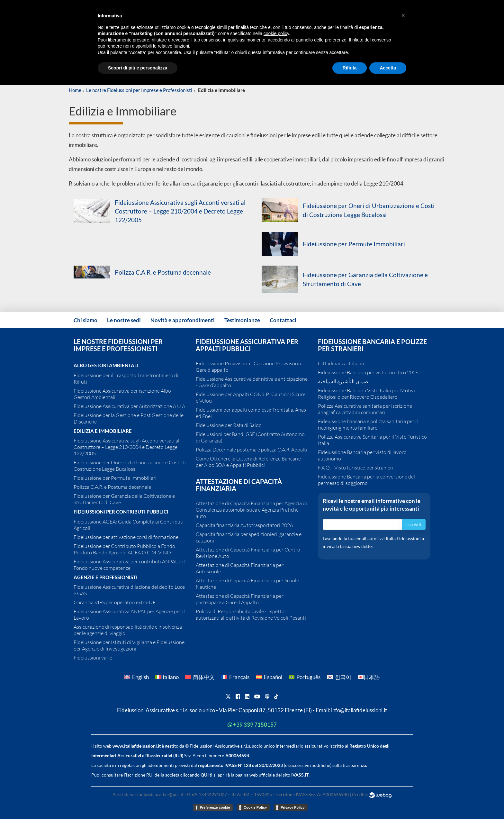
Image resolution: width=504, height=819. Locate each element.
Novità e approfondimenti (183, 320)
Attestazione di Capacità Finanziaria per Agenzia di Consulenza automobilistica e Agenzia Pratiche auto (251, 510)
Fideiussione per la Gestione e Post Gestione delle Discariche (129, 418)
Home (75, 90)
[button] (403, 15)
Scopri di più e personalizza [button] (138, 68)
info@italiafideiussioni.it (359, 710)
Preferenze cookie (215, 807)
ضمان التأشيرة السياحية (343, 381)
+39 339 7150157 (255, 725)
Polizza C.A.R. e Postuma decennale (163, 272)
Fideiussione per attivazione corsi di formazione (126, 537)
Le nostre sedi (124, 320)
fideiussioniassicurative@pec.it (153, 794)
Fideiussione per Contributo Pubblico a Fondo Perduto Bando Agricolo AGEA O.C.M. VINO (124, 549)
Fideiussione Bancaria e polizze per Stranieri (372, 345)
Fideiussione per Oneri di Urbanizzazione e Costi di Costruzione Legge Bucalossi (130, 466)
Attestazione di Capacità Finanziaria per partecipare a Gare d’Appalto (240, 599)
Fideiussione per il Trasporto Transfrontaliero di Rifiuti (126, 378)
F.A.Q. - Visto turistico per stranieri (356, 468)
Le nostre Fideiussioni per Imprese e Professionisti (139, 90)
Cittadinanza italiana (341, 363)
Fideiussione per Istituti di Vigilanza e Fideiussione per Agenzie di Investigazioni (129, 645)
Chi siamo (85, 320)
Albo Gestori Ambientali (106, 365)
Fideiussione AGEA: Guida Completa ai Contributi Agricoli (129, 525)
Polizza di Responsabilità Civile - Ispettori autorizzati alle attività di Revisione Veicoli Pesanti (251, 614)
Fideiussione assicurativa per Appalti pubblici (247, 345)
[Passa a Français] (235, 677)
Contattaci (283, 320)
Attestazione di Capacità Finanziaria (239, 485)
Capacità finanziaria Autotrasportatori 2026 (244, 525)
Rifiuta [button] (350, 68)
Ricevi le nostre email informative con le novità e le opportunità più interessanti (372, 505)
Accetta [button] (388, 68)
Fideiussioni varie (93, 658)
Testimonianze (242, 320)
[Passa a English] (136, 677)
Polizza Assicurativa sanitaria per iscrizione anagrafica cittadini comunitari (365, 409)
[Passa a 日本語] (369, 677)
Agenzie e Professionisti (106, 577)
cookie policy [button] (276, 33)
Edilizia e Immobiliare (103, 431)
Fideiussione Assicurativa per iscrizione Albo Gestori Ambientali (122, 394)
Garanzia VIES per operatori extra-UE (115, 602)
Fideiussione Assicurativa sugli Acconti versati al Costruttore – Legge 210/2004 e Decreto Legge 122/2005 (180, 211)
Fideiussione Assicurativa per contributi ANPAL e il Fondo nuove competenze (129, 565)
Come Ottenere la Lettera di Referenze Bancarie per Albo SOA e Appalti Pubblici (248, 462)
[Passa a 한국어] (339, 677)
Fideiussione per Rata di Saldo (229, 425)
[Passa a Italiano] (167, 677)
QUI (205, 775)
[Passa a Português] (305, 677)
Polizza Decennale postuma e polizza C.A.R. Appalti (252, 450)
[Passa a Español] (269, 677)
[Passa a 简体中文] (200, 677)
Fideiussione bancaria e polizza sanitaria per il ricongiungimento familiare (368, 424)
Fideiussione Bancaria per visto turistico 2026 (368, 372)
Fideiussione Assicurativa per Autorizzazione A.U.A (129, 406)
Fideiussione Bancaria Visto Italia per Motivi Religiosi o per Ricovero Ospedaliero (366, 394)
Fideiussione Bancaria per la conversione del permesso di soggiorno (366, 480)
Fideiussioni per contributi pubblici (121, 512)
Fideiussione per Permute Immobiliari (354, 244)
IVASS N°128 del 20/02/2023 (254, 765)
